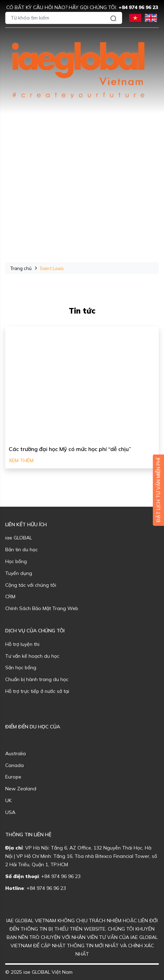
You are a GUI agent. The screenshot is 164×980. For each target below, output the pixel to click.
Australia (16, 753)
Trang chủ (21, 268)
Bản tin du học (21, 550)
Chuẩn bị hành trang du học (37, 679)
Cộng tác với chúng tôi (31, 585)
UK (8, 800)
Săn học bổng (21, 667)
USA (10, 812)
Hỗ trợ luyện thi (22, 644)
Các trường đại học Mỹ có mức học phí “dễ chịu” (70, 449)
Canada (14, 765)
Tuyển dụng (19, 573)
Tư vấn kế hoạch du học (32, 656)
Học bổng (16, 561)
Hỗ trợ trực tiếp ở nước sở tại (37, 691)
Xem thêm (21, 460)
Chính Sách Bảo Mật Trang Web (42, 608)
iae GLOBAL (19, 538)
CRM (10, 596)
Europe (13, 777)
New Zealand (21, 789)
